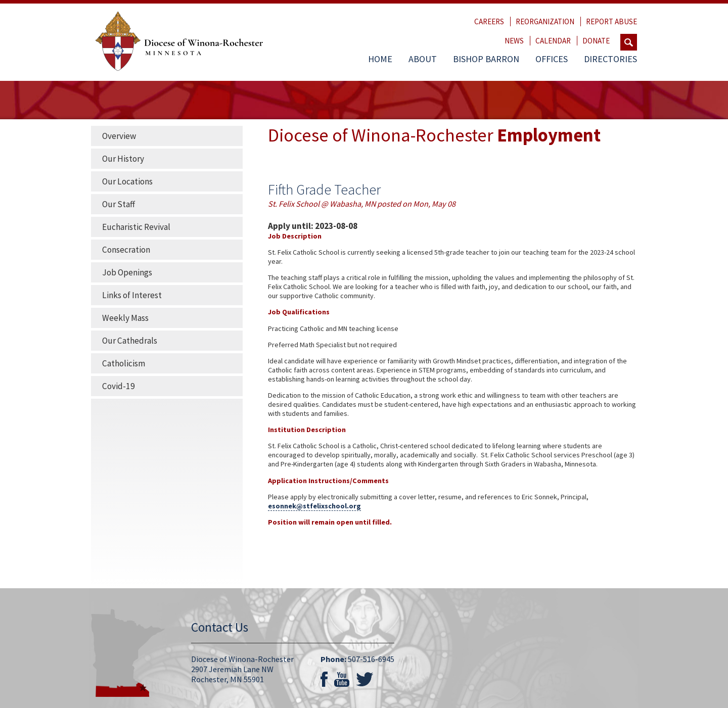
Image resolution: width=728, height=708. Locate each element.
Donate (596, 41)
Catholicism (124, 363)
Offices (552, 59)
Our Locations (127, 181)
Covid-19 (119, 386)
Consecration (126, 250)
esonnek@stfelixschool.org (314, 506)
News (514, 41)
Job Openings (127, 272)
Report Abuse (611, 21)
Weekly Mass (125, 318)
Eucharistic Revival (136, 227)
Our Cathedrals (130, 341)
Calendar (553, 41)
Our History (123, 159)
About (423, 59)
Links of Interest (132, 295)
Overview (119, 136)
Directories (610, 59)
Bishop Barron (486, 59)
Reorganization (545, 21)
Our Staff (119, 204)
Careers (489, 21)
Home (380, 59)
